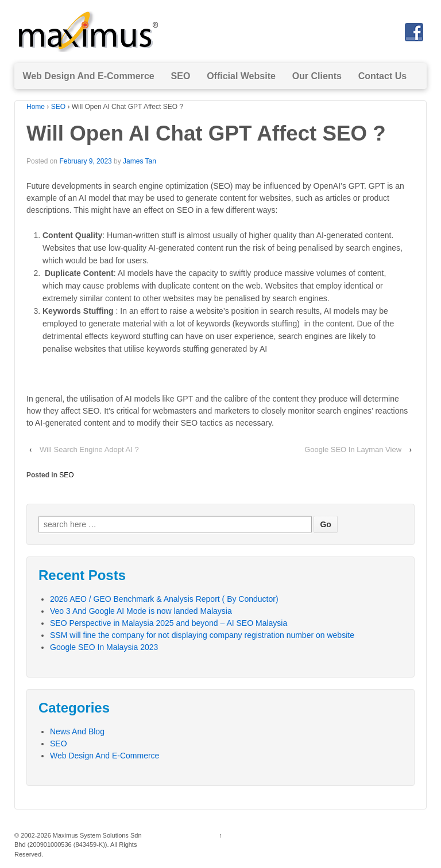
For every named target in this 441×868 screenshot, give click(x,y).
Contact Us (382, 76)
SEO (181, 76)
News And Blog (77, 731)
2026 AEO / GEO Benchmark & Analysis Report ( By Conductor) (164, 599)
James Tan (140, 161)
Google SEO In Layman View (353, 449)
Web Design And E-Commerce (88, 76)
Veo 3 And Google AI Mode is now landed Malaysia (141, 611)
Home (36, 107)
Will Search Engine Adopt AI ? (89, 449)
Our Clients (317, 76)
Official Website (241, 76)
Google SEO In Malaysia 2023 (104, 647)
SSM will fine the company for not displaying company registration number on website (202, 635)
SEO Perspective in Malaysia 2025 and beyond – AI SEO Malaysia (169, 623)
